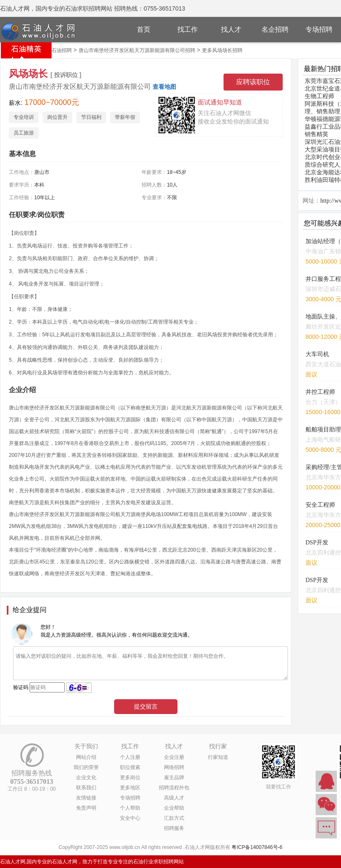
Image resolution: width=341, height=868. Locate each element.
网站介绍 (86, 757)
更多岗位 (130, 777)
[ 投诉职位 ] (66, 75)
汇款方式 (174, 818)
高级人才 (174, 798)
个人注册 (130, 757)
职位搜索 (130, 767)
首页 (144, 29)
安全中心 (130, 818)
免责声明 (86, 808)
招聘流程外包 (174, 788)
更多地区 (130, 788)
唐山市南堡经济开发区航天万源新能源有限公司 (80, 87)
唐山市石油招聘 (54, 50)
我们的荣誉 (86, 767)
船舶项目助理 (323, 430)
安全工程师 (320, 505)
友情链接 (86, 798)
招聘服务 (174, 828)
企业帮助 (174, 808)
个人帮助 (130, 808)
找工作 (188, 29)
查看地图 (164, 87)
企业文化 (86, 777)
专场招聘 (319, 29)
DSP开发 (317, 542)
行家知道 (218, 757)
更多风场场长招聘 (222, 50)
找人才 (231, 29)
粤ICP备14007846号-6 (257, 847)
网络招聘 (174, 767)
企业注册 (174, 757)
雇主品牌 (174, 777)
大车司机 (317, 354)
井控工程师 (320, 392)
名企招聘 (275, 29)
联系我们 (86, 788)
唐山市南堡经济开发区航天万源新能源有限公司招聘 (137, 50)
